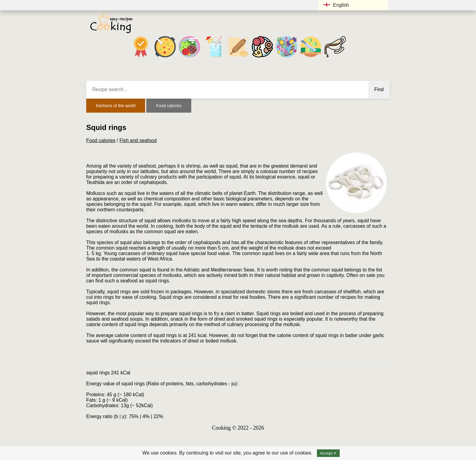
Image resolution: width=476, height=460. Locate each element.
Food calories (169, 106)
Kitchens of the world (116, 106)
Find (379, 89)
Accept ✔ (328, 453)
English (336, 5)
